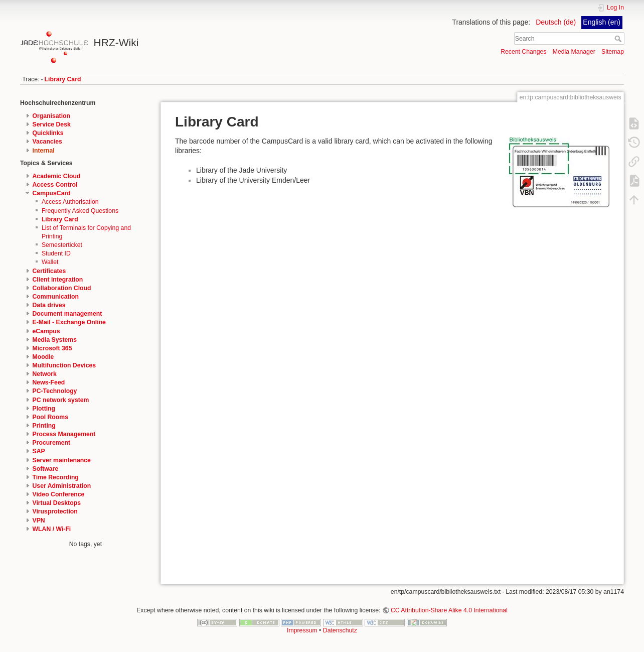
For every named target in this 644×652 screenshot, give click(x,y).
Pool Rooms (50, 417)
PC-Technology (55, 391)
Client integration (58, 280)
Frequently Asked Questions (80, 211)
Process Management (64, 434)
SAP (39, 451)
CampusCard (52, 193)
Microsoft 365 (52, 348)
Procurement (52, 443)
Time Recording (56, 477)
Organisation (52, 116)
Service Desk (52, 124)
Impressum (302, 630)
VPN (39, 520)
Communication (56, 297)
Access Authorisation (70, 202)
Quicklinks (48, 133)
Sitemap (613, 52)
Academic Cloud (57, 176)
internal (44, 151)
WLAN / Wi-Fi (52, 529)
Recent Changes (523, 52)
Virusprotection (55, 511)
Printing (44, 426)
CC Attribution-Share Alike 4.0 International (449, 610)
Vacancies (47, 142)
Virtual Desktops (57, 503)
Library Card (63, 79)
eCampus (46, 331)
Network (45, 374)
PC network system (61, 400)
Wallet (50, 262)
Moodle (43, 357)
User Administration (62, 486)
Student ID (56, 253)
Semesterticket (62, 245)
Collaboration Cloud (62, 288)
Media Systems (55, 340)
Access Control (55, 185)
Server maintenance (62, 460)
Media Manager (574, 52)
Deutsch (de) (556, 22)
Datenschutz (340, 630)
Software (46, 469)
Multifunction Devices (64, 365)
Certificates (49, 271)
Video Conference (59, 494)
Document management (67, 314)
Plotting (44, 409)
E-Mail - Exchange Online (69, 322)
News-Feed (49, 382)
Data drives (49, 305)
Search (619, 39)
